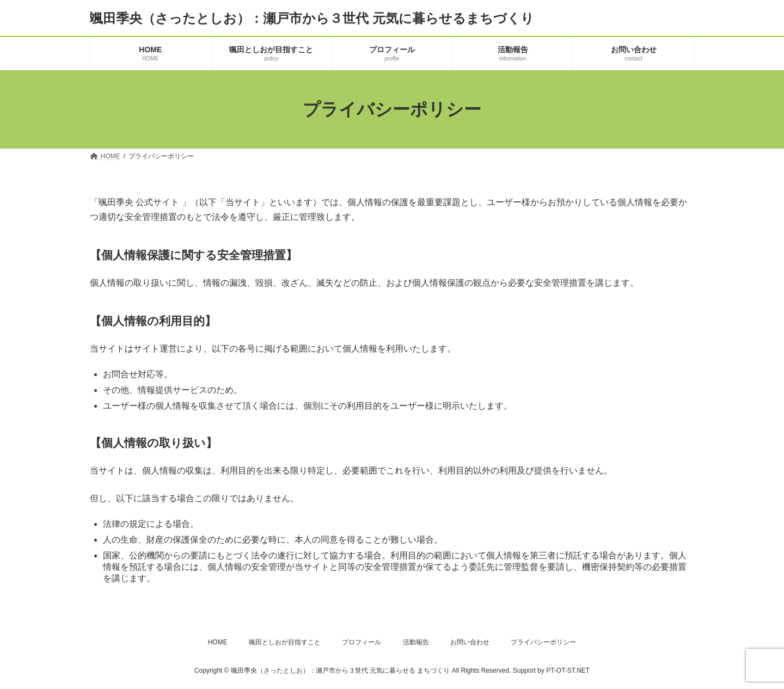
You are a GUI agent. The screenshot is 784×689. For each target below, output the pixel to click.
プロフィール (362, 642)
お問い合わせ (470, 642)
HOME (218, 642)
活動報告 (416, 642)
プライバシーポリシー (543, 642)
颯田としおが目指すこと (285, 642)
